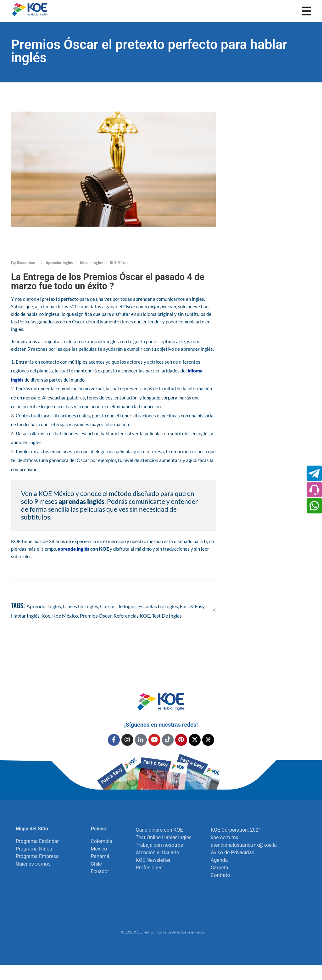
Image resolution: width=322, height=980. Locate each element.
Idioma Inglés (91, 262)
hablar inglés (25, 616)
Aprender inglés (59, 262)
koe (46, 616)
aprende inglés (74, 549)
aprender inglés (44, 606)
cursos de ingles (118, 606)
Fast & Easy (192, 606)
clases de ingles (80, 606)
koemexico (26, 262)
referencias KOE (132, 616)
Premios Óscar (96, 616)
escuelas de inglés (158, 606)
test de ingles (167, 616)
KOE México (120, 262)
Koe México (65, 616)
